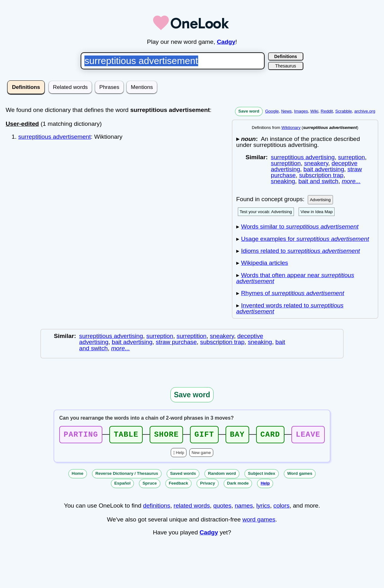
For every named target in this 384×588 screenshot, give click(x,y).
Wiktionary (291, 128)
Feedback (179, 485)
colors (281, 507)
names (244, 507)
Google (272, 111)
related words (192, 507)
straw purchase (176, 342)
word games (259, 521)
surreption (351, 157)
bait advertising (324, 169)
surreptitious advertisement (54, 137)
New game (201, 454)
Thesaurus (286, 66)
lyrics (263, 507)
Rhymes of (292, 293)
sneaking (283, 181)
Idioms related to (301, 251)
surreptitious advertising (303, 157)
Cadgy (226, 42)
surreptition (286, 163)
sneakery (316, 163)
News (286, 111)
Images (301, 111)
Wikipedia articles (264, 263)
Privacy (207, 485)
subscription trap (321, 175)
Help (180, 454)
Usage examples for (305, 239)
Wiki (314, 111)
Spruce (149, 485)
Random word (222, 475)
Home (78, 475)
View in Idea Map (317, 212)
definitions (157, 507)
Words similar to (300, 227)
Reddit (327, 111)
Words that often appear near (295, 278)
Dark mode (238, 485)
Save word (249, 111)
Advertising (320, 200)
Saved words (183, 475)
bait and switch (318, 181)
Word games (300, 475)
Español (123, 485)
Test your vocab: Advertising (266, 212)
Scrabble (344, 111)
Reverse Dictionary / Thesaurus (127, 475)
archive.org (365, 111)
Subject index (262, 475)
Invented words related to (290, 308)
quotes (222, 507)
